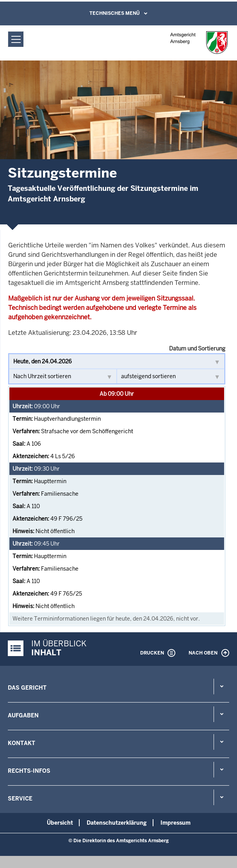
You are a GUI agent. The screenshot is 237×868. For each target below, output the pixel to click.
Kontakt (21, 743)
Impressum (176, 823)
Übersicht (60, 823)
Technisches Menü (115, 13)
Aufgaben (23, 715)
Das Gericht (27, 688)
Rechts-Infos (29, 771)
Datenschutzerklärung (117, 823)
